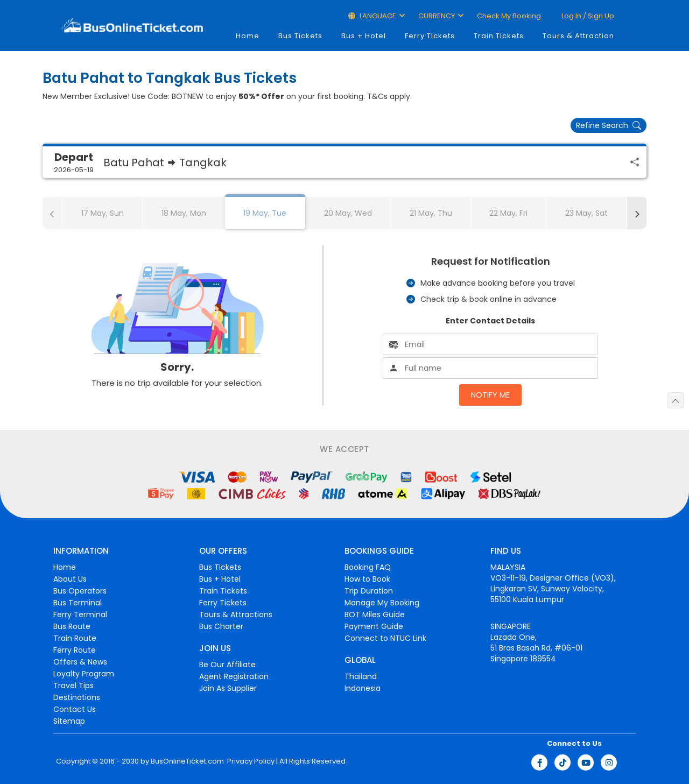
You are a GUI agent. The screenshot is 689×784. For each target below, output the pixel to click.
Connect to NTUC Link (385, 638)
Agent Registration (234, 676)
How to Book (367, 579)
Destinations (77, 697)
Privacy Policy (250, 761)
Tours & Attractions (236, 615)
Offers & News (80, 662)
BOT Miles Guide (375, 615)
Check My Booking (509, 16)
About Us (70, 579)
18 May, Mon (184, 213)
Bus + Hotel (364, 36)
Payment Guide (374, 626)
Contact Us (75, 709)
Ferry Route (75, 650)
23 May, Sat (586, 213)
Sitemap (69, 721)
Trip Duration (369, 591)
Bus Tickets (300, 36)
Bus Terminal (78, 603)
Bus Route (72, 626)
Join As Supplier (228, 688)
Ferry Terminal (80, 615)
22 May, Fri (508, 213)
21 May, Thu (431, 213)
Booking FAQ (368, 567)
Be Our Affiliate (227, 665)
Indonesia (363, 688)
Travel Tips (73, 686)
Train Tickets (499, 36)
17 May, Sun (103, 213)
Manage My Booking (382, 603)
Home (248, 36)
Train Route (75, 638)
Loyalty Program (84, 674)
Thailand (361, 676)
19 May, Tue (265, 213)
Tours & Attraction (578, 36)
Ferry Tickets (430, 36)
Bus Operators (80, 591)
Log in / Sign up (587, 16)
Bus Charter (221, 626)
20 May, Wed (348, 213)
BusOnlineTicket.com (187, 761)
